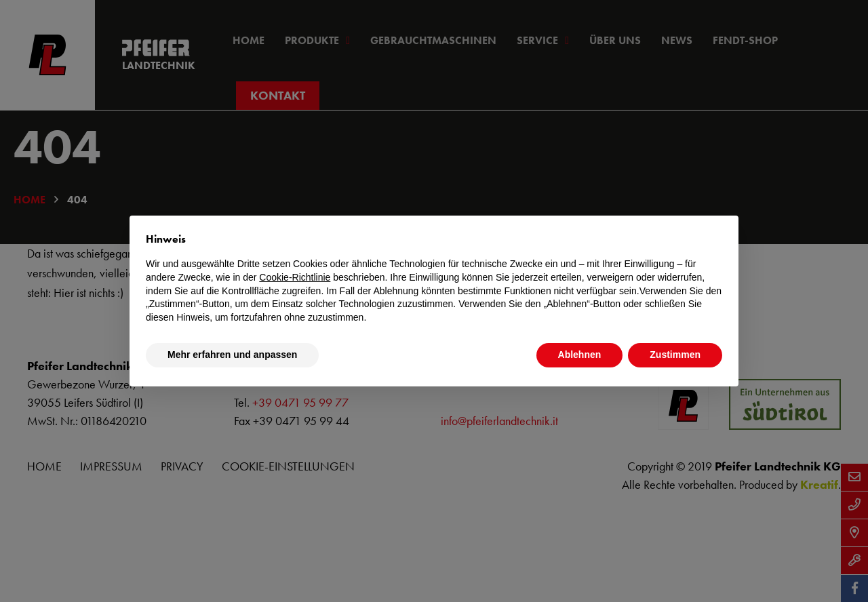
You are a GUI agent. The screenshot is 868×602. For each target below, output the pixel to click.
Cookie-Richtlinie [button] (295, 277)
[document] (434, 278)
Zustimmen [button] (675, 355)
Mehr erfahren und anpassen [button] (232, 355)
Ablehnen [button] (580, 355)
